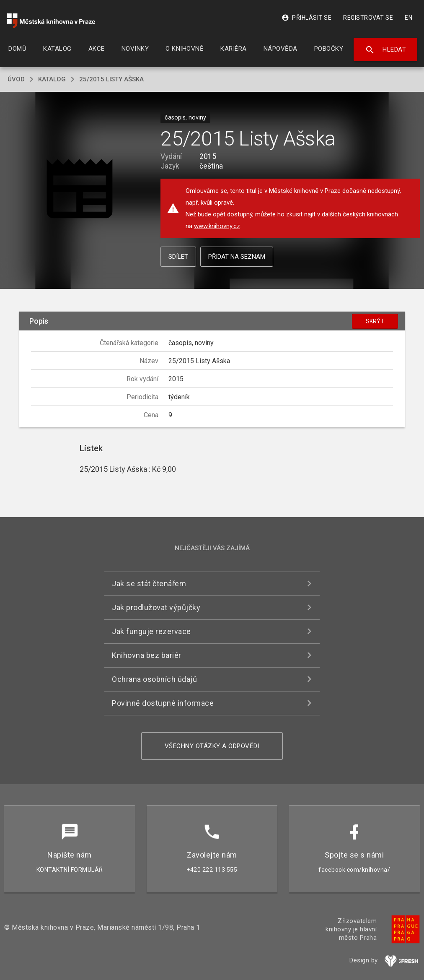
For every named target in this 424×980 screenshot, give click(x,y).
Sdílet (178, 257)
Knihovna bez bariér (147, 655)
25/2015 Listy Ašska (111, 79)
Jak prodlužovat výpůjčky (156, 607)
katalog (52, 79)
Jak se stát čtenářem (149, 584)
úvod (16, 79)
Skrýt (375, 321)
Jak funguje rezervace (151, 631)
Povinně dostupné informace (163, 703)
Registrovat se (368, 18)
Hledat (386, 50)
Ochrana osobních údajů (154, 679)
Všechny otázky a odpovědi (212, 746)
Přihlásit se (306, 18)
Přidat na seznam (237, 257)
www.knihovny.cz (217, 226)
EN (408, 18)
